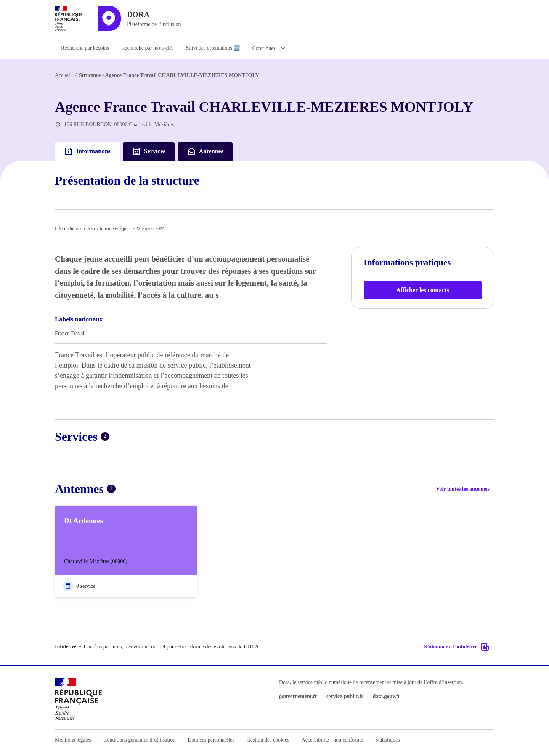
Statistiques (388, 740)
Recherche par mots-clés (148, 48)
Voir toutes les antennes (463, 489)
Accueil (63, 75)
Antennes (205, 151)
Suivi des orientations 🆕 (213, 48)
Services (149, 151)
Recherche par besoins (85, 48)
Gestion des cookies (268, 740)
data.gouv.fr (387, 696)
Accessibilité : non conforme (332, 740)
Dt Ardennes (83, 521)
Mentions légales (73, 740)
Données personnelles (211, 740)
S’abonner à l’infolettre (457, 647)
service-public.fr (345, 696)
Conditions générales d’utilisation (139, 740)
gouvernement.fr (298, 696)
